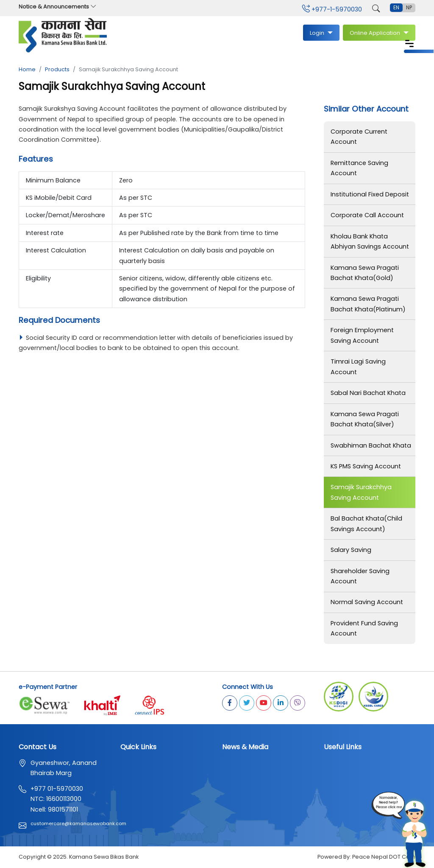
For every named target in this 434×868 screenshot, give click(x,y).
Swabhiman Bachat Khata (371, 445)
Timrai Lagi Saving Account (358, 367)
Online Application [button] (376, 33)
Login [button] (318, 33)
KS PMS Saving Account (366, 467)
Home (27, 69)
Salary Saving (351, 550)
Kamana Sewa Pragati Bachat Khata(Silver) (365, 419)
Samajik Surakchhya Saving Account (361, 493)
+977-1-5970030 (332, 9)
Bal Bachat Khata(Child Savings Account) (366, 524)
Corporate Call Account (367, 215)
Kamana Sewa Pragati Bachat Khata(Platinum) (368, 304)
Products (57, 69)
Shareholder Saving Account (360, 577)
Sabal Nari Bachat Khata (368, 393)
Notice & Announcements (57, 7)
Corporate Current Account (359, 137)
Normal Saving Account (367, 603)
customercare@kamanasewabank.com (78, 824)
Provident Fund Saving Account (364, 629)
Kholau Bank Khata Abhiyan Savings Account (370, 241)
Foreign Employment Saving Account (362, 336)
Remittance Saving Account (359, 168)
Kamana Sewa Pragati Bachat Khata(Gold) (365, 273)
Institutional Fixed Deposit (370, 194)
